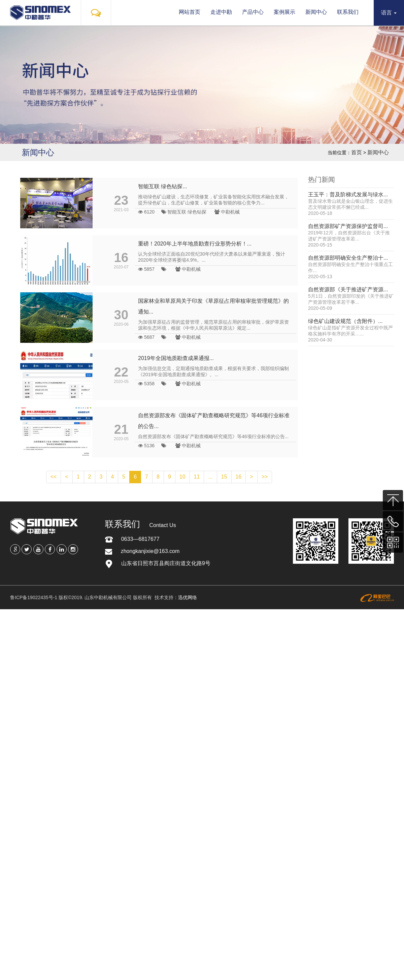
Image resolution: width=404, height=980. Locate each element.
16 (239, 477)
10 (182, 477)
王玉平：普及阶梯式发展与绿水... (348, 194)
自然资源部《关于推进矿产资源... (348, 289)
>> (265, 477)
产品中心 (253, 12)
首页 (357, 152)
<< (54, 477)
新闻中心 (316, 12)
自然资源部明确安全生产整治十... (348, 258)
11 (197, 477)
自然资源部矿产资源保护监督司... (348, 226)
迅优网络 (188, 597)
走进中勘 (221, 12)
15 (224, 477)
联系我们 (348, 12)
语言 (389, 13)
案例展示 (284, 12)
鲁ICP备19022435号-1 (34, 597)
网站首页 (190, 12)
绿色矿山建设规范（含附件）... (345, 321)
